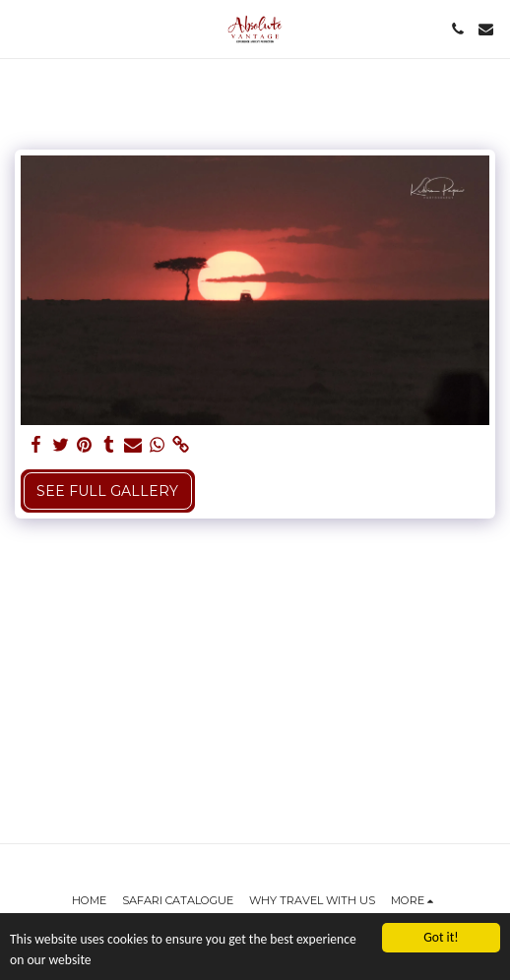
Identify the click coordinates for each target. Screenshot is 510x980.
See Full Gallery (107, 491)
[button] (22, 29)
